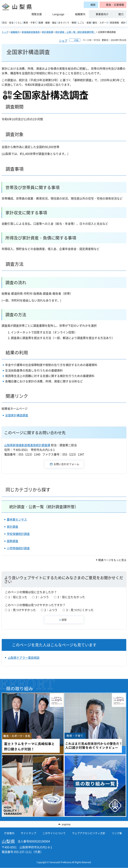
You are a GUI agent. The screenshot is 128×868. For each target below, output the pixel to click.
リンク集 (117, 833)
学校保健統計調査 (18, 534)
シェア (63, 41)
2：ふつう (42, 597)
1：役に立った (18, 597)
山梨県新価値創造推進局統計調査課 (27, 445)
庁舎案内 (9, 833)
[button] (113, 5)
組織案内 (15, 32)
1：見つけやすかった (22, 610)
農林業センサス (17, 519)
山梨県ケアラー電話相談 (24, 658)
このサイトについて (54, 833)
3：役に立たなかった (71, 597)
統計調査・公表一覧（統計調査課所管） (76, 32)
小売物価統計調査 (18, 548)
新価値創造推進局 (31, 32)
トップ (5, 32)
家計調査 (12, 527)
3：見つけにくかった (80, 610)
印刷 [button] (76, 40)
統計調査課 (48, 32)
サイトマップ (28, 833)
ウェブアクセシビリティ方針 (89, 833)
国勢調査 (12, 541)
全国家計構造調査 (17, 415)
